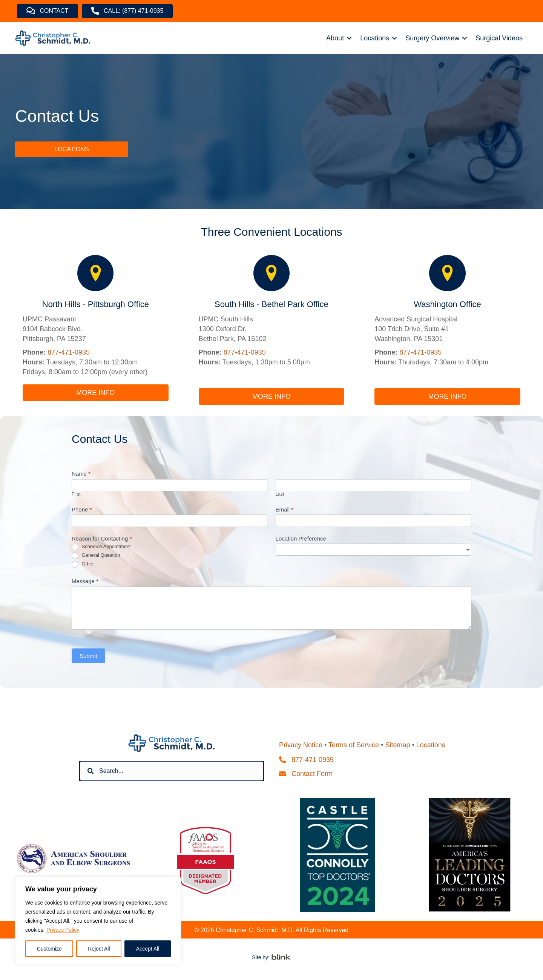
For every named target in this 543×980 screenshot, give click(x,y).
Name (81, 474)
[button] (349, 38)
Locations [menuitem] (375, 38)
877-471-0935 (69, 352)
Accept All (148, 949)
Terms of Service (354, 745)
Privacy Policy (63, 930)
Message (85, 581)
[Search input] (172, 771)
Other (83, 564)
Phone (82, 509)
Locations (431, 745)
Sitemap (397, 745)
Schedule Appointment (101, 547)
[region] (98, 921)
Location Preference (301, 538)
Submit (88, 656)
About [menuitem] (335, 38)
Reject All (99, 949)
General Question (96, 556)
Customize (49, 949)
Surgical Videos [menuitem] (499, 38)
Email (285, 509)
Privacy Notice (301, 745)
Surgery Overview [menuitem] (432, 38)
